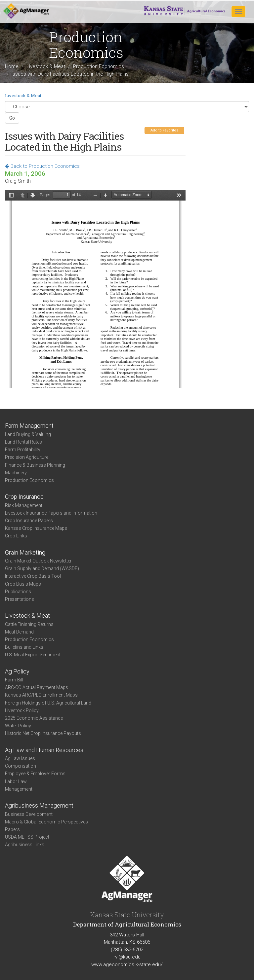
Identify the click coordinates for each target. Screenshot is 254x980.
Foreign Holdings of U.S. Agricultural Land (48, 703)
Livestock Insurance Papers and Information (51, 513)
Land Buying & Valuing (28, 434)
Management (19, 789)
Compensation (21, 766)
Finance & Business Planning (35, 465)
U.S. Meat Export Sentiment (33, 655)
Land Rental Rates (23, 442)
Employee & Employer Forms (35, 774)
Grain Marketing (25, 552)
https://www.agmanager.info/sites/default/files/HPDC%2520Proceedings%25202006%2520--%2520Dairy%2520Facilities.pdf (95, 289)
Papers (12, 829)
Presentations (20, 599)
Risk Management (24, 505)
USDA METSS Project (27, 837)
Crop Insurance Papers (29, 521)
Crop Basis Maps (23, 584)
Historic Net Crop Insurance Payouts (43, 733)
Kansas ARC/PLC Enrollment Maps (41, 695)
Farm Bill (14, 680)
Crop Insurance (24, 497)
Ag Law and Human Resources (44, 750)
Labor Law (16, 781)
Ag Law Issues (20, 758)
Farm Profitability (23, 450)
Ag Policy (17, 671)
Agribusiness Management (39, 805)
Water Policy (18, 726)
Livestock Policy (22, 710)
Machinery (16, 473)
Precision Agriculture (27, 457)
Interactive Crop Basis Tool (33, 576)
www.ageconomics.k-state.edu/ (127, 964)
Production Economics (99, 66)
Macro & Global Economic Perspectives (46, 822)
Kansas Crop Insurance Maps (36, 528)
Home (12, 66)
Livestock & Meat (46, 66)
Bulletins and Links (24, 647)
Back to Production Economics (42, 166)
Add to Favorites (164, 130)
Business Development (29, 814)
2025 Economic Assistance (34, 718)
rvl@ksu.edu (127, 957)
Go (12, 118)
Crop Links (16, 536)
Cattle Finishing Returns (29, 624)
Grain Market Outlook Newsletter (38, 561)
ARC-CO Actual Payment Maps (37, 687)
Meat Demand (19, 632)
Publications (18, 592)
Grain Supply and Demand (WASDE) (42, 568)
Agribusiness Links (25, 845)
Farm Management (29, 426)
